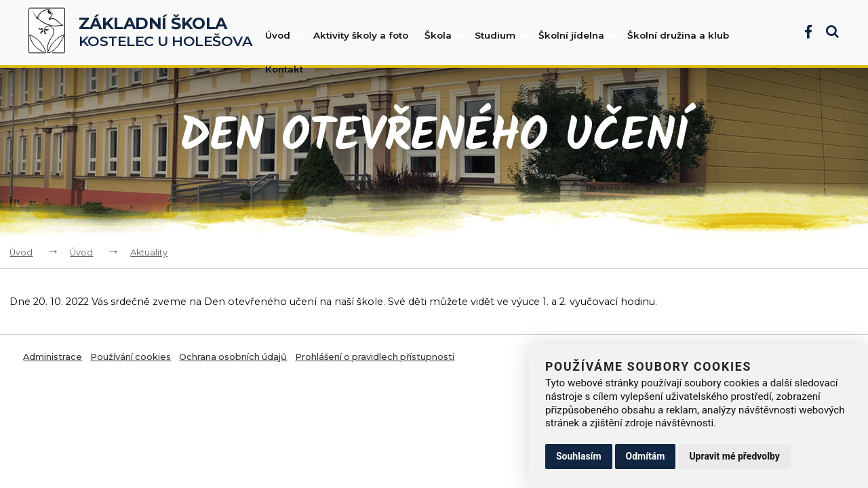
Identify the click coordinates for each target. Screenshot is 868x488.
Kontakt (284, 69)
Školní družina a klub (685, 35)
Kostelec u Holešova (166, 33)
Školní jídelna (578, 35)
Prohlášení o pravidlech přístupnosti (375, 357)
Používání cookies (131, 357)
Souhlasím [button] (579, 456)
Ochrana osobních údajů (233, 357)
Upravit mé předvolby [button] (734, 456)
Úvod (284, 35)
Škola (445, 35)
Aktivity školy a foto (361, 35)
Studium (502, 35)
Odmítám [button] (646, 456)
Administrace (53, 357)
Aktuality (149, 252)
